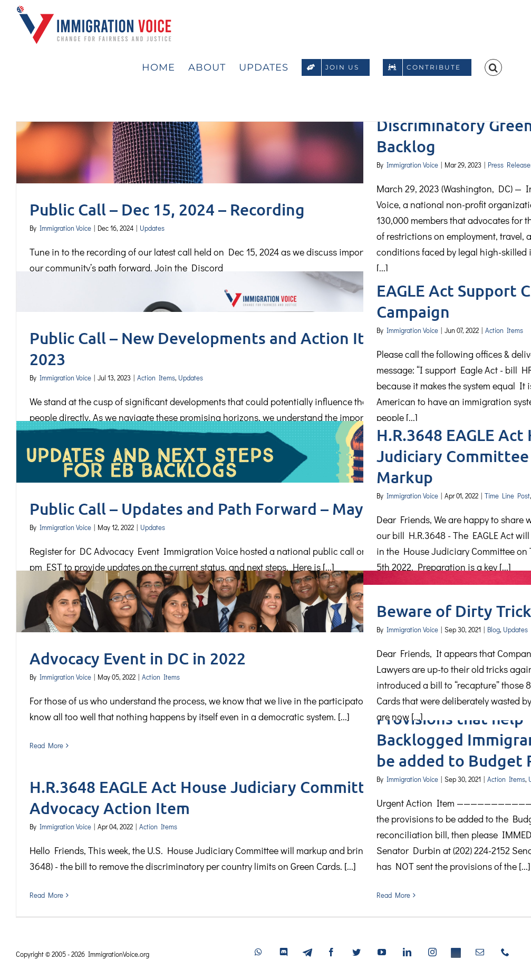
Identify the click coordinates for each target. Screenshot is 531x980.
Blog (494, 629)
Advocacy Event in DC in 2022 (138, 658)
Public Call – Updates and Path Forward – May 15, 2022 (229, 508)
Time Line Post (507, 496)
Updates (152, 228)
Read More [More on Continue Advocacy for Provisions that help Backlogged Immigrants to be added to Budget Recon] (393, 895)
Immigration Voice (65, 228)
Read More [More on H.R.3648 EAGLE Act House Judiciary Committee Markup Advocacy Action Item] (46, 895)
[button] (493, 66)
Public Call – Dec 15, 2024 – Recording (167, 209)
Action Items (156, 378)
